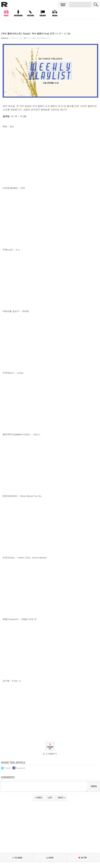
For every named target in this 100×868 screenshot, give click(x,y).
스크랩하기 (50, 754)
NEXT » (62, 798)
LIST (50, 798)
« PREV (39, 798)
